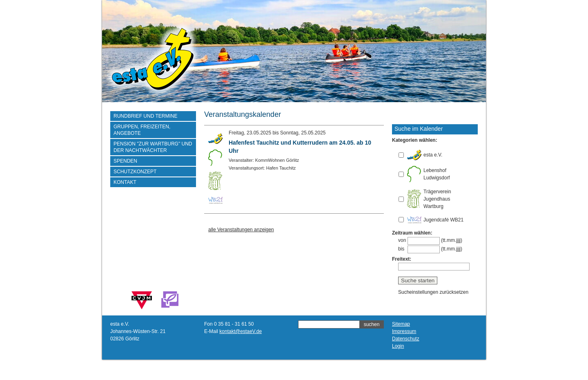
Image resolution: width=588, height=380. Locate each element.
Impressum (404, 331)
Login (398, 346)
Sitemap (401, 324)
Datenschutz (406, 339)
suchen (372, 324)
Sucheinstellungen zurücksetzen (433, 292)
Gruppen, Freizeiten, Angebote (142, 130)
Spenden (125, 161)
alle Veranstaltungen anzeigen (241, 230)
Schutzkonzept (135, 172)
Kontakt (125, 182)
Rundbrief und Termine (145, 116)
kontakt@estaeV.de (241, 331)
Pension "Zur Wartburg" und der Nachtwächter (153, 147)
